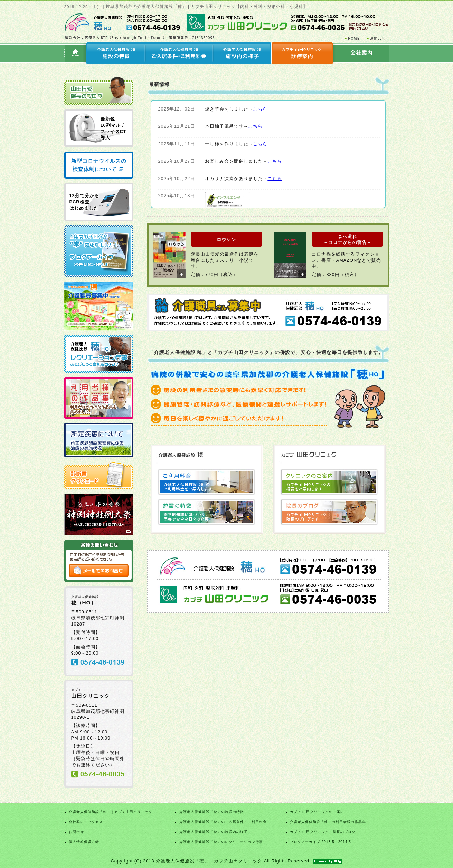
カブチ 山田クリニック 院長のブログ (323, 832)
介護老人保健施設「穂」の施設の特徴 (212, 812)
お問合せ (76, 832)
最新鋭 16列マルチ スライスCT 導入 (114, 128)
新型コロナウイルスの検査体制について (99, 165)
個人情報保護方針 (84, 842)
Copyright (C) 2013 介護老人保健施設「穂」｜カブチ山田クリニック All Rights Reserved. (226, 861)
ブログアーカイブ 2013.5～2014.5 (320, 842)
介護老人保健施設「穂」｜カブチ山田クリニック (111, 812)
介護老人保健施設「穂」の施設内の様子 (214, 832)
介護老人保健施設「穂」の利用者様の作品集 (328, 822)
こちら (260, 109)
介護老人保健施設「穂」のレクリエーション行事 (221, 842)
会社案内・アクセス (86, 822)
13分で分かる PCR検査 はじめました (84, 202)
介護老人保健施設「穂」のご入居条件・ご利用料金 (223, 822)
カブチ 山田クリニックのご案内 (317, 812)
